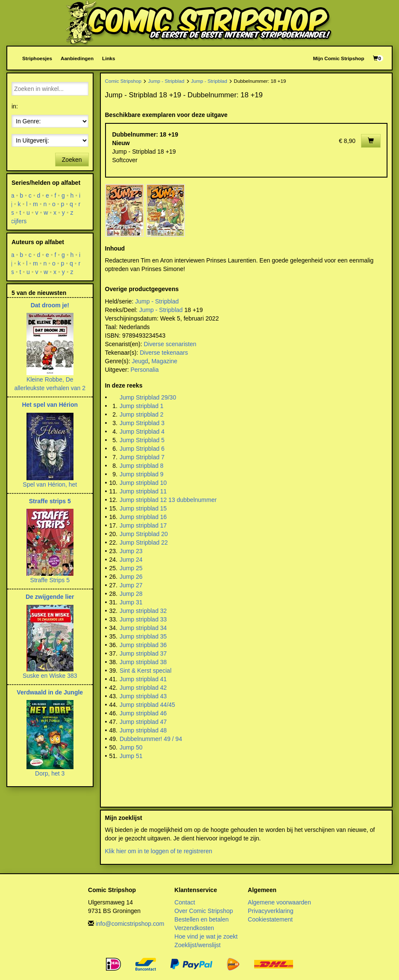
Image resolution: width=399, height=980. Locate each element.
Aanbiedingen (77, 58)
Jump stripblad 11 (143, 491)
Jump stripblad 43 (143, 696)
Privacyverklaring (271, 911)
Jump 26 (131, 577)
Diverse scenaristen (170, 344)
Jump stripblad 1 (142, 406)
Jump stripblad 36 (143, 645)
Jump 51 (131, 756)
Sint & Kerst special (145, 671)
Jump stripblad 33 (143, 619)
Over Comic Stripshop (204, 911)
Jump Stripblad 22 (144, 542)
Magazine (164, 361)
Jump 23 (131, 551)
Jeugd (140, 361)
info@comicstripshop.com (130, 924)
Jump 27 (131, 585)
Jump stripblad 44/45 (147, 705)
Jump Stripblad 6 (142, 449)
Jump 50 (131, 747)
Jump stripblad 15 (143, 508)
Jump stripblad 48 (143, 730)
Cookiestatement (270, 919)
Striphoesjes (37, 58)
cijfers (19, 221)
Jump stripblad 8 (142, 466)
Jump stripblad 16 (143, 517)
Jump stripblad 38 (143, 662)
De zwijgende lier (50, 597)
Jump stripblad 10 (143, 483)
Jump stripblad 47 (143, 722)
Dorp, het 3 (50, 773)
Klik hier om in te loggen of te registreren (159, 851)
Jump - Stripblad (166, 81)
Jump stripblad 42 (143, 688)
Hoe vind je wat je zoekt (206, 936)
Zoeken (72, 160)
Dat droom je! (50, 305)
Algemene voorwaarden (279, 902)
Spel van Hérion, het (50, 484)
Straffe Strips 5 (50, 580)
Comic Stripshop (123, 81)
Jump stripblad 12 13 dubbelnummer (168, 500)
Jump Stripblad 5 (142, 440)
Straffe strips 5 (50, 501)
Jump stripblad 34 (143, 628)
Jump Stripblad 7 (142, 457)
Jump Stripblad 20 (144, 534)
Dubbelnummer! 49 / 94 (151, 739)
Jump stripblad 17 (143, 525)
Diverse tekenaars (164, 353)
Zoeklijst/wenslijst (197, 945)
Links (109, 58)
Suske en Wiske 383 (50, 676)
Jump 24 (131, 560)
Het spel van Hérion (50, 405)
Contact (185, 902)
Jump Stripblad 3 (142, 423)
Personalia (144, 370)
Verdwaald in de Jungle (50, 692)
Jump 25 (131, 568)
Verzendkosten (194, 928)
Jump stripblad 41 (143, 679)
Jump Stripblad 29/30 (148, 397)
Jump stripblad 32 (143, 611)
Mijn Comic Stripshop (339, 58)
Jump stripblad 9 (142, 474)
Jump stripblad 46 (143, 713)
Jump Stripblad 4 (142, 432)
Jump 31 (131, 602)
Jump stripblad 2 (142, 414)
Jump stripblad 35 (143, 636)
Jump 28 (131, 594)
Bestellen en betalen (201, 919)
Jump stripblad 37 (143, 653)
